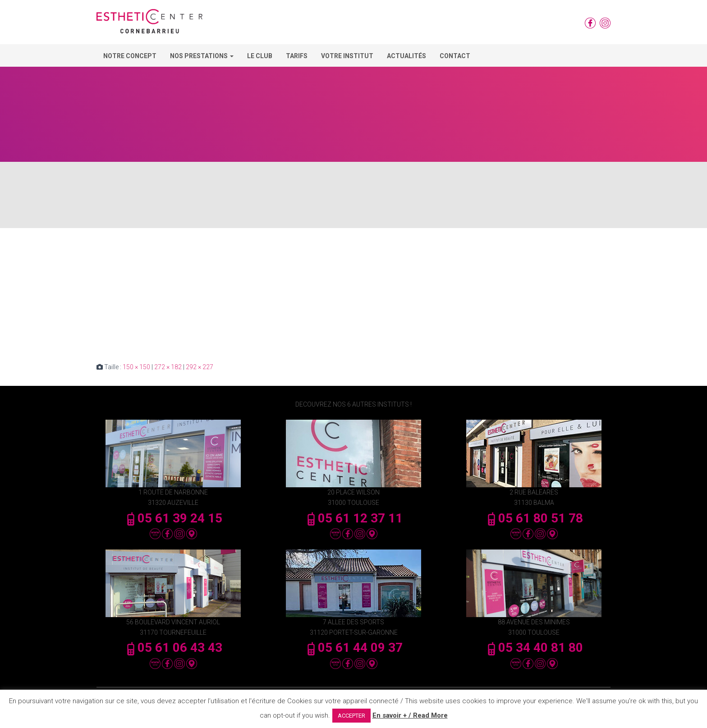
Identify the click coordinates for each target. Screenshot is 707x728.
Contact (455, 56)
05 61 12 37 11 (353, 518)
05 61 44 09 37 (353, 648)
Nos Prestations (202, 56)
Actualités (406, 56)
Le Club (260, 56)
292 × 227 (200, 367)
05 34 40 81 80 (534, 648)
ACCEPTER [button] (351, 716)
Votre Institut (347, 56)
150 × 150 (136, 367)
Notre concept (130, 56)
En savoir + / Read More (410, 715)
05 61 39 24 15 (173, 518)
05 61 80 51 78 (534, 518)
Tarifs (297, 56)
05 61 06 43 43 (173, 648)
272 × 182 (168, 367)
